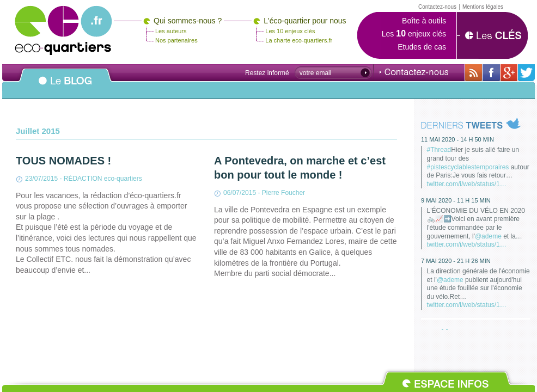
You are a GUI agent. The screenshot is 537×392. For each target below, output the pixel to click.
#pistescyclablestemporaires (468, 167)
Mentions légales (483, 7)
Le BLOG (65, 87)
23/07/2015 (41, 179)
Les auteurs (171, 31)
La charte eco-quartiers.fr (299, 40)
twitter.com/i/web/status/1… (467, 184)
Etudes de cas (422, 47)
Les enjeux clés (414, 34)
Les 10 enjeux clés (290, 31)
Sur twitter (526, 73)
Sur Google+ (509, 73)
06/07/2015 (240, 193)
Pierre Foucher (283, 193)
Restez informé (267, 73)
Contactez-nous (414, 72)
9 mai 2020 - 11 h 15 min (456, 200)
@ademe (488, 236)
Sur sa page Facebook (491, 73)
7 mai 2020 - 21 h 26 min (456, 261)
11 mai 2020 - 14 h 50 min (457, 139)
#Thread (439, 150)
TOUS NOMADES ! (63, 161)
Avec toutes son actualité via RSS (474, 73)
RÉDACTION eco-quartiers (103, 179)
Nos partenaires (176, 40)
